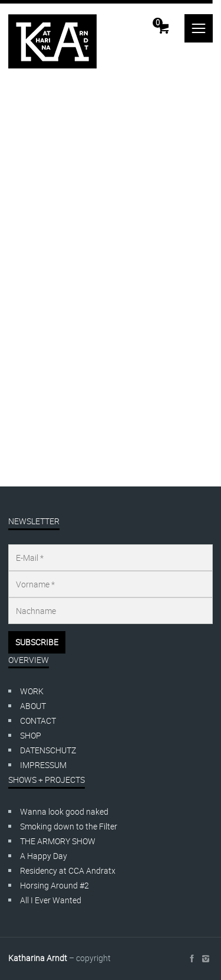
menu (199, 28)
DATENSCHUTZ (48, 750)
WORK (32, 691)
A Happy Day (44, 856)
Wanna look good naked (64, 811)
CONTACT (38, 721)
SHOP (31, 735)
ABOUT (33, 706)
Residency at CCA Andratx (68, 870)
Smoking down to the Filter (69, 826)
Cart (158, 22)
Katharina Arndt (38, 958)
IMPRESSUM (43, 765)
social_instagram (206, 959)
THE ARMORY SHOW (58, 841)
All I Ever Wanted (51, 900)
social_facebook (192, 959)
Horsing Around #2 (55, 885)
